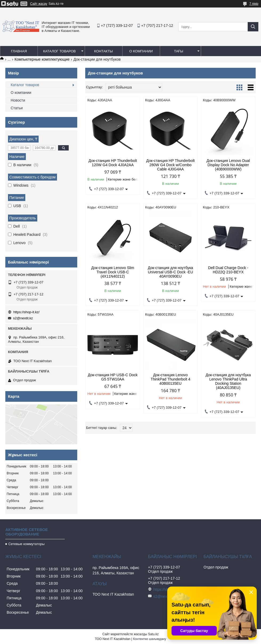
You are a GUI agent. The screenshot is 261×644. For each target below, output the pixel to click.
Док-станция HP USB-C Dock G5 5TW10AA (113, 377)
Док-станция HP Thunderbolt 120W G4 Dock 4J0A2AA (113, 163)
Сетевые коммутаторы (26, 544)
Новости (18, 100)
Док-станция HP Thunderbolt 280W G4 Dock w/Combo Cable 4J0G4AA (170, 165)
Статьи (17, 108)
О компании (141, 51)
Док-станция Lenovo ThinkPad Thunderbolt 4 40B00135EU (170, 379)
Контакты (103, 51)
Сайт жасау (39, 4)
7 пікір (254, 4)
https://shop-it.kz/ (26, 312)
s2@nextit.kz (23, 318)
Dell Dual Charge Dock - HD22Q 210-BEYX (228, 270)
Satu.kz (153, 634)
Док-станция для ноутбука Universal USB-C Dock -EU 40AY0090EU (170, 272)
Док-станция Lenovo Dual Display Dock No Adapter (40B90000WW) (228, 165)
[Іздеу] (253, 27)
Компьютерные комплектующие (42, 59)
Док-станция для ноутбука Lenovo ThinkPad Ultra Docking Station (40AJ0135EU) (228, 381)
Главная (19, 51)
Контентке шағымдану (149, 639)
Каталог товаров (60, 51)
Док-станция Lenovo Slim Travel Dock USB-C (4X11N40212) (113, 272)
